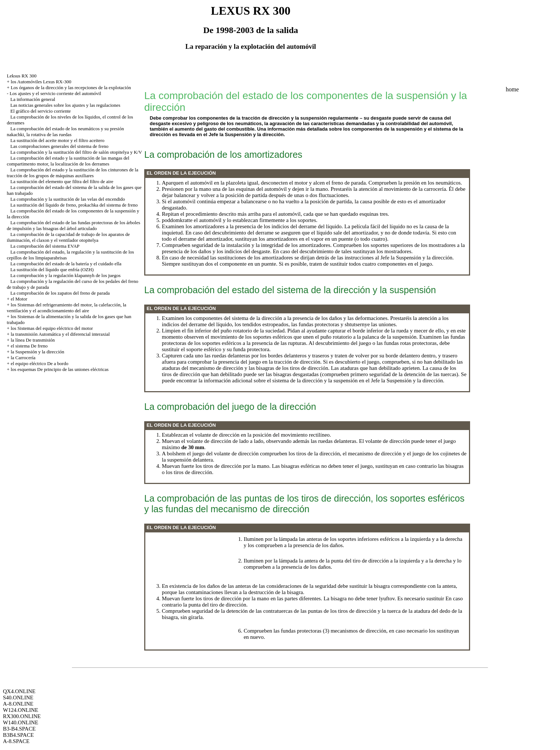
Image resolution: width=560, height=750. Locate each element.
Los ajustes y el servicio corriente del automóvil (55, 93)
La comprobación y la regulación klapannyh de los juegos (65, 275)
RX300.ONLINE (22, 716)
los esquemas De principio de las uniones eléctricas (60, 369)
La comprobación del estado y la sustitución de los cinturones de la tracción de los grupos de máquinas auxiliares (73, 173)
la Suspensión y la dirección (37, 352)
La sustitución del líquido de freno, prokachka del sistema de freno (74, 205)
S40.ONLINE (18, 698)
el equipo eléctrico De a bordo (39, 363)
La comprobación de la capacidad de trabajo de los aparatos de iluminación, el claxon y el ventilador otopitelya (68, 237)
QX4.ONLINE (19, 691)
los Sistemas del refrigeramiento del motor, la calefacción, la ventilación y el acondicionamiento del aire (67, 308)
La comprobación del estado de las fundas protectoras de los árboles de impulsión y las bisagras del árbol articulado (74, 225)
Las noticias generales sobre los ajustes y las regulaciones (65, 105)
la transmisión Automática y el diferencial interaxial (60, 334)
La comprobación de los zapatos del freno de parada (60, 293)
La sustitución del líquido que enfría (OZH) (52, 270)
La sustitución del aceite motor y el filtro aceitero (57, 140)
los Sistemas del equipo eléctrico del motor (52, 328)
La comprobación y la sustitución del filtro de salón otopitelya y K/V (76, 152)
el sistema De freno (29, 346)
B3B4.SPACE (18, 735)
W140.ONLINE (21, 722)
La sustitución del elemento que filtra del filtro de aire (62, 181)
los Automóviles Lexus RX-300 (41, 82)
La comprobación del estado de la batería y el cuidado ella (66, 264)
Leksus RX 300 (22, 76)
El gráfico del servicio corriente (41, 111)
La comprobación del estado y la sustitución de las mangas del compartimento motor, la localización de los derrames (68, 161)
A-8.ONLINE (18, 704)
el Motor (19, 299)
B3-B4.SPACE (19, 729)
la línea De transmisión (33, 340)
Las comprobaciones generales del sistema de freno (59, 146)
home (512, 89)
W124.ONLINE (21, 710)
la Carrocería (23, 358)
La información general (33, 99)
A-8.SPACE (16, 741)
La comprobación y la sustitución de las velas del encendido (68, 199)
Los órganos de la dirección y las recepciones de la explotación (71, 88)
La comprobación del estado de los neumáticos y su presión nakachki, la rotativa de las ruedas (66, 132)
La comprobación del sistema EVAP (45, 246)
